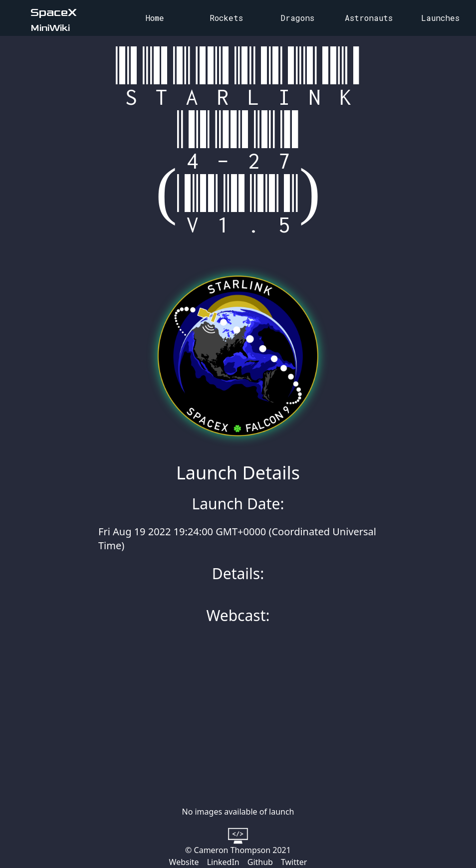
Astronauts (369, 18)
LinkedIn (223, 862)
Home (155, 18)
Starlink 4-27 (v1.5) (238, 142)
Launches (440, 18)
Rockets (226, 18)
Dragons (297, 18)
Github (260, 862)
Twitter (294, 862)
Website (184, 862)
